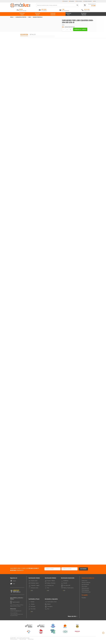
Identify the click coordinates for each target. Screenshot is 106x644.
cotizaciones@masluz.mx (16, 614)
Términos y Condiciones (14, 642)
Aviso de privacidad (85, 588)
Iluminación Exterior (38, 14)
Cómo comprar (79, 1)
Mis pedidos (72, 1)
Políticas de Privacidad (23, 642)
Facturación (65, 1)
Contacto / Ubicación (87, 1)
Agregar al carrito (80, 29)
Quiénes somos (84, 584)
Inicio (94, 1)
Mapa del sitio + (73, 620)
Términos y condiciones (86, 586)
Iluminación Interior (22, 14)
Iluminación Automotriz (53, 14)
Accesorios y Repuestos (84, 14)
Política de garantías (85, 593)
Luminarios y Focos (68, 14)
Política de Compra (31, 642)
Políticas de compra (85, 591)
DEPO (63, 25)
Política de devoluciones (86, 595)
